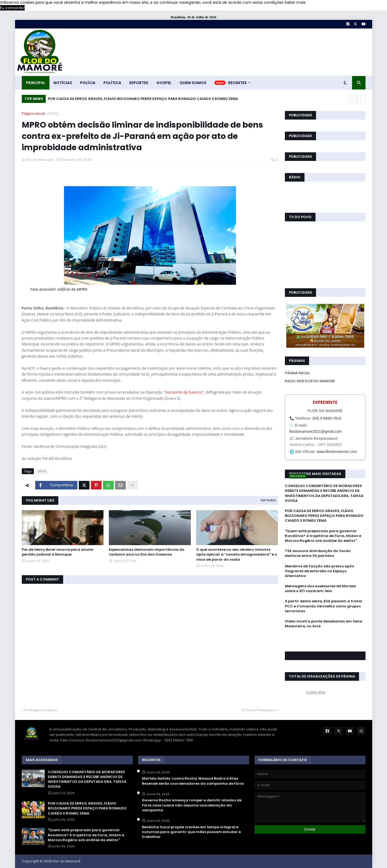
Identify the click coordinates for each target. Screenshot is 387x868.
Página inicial (33, 114)
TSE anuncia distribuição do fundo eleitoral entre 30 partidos (318, 553)
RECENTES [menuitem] (237, 83)
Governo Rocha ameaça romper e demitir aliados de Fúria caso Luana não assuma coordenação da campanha (192, 805)
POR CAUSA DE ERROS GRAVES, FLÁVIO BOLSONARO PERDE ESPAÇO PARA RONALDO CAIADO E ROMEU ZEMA (143, 99)
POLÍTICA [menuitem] (112, 83)
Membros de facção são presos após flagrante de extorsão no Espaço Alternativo (319, 571)
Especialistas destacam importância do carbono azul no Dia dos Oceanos (147, 552)
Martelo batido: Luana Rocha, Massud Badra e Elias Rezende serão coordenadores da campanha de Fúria (193, 781)
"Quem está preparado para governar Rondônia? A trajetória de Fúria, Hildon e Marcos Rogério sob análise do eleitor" (323, 536)
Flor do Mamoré (67, 861)
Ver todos (268, 500)
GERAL (53, 114)
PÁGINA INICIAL (297, 373)
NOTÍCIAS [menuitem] (63, 83)
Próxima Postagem (259, 710)
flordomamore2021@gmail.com (316, 431)
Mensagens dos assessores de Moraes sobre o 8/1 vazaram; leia (320, 589)
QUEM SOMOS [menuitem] (193, 83)
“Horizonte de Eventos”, (185, 392)
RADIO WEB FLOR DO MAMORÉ (310, 381)
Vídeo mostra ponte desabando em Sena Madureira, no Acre (324, 624)
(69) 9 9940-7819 (327, 418)
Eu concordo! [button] (12, 8)
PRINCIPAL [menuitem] (36, 83)
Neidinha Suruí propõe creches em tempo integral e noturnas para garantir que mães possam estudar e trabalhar (191, 832)
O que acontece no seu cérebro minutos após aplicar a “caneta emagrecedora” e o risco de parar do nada (237, 554)
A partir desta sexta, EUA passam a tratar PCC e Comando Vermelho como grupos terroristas (324, 606)
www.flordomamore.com (337, 452)
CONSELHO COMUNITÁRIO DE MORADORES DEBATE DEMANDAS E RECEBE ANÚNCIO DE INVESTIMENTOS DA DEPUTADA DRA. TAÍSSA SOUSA (324, 493)
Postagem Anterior (41, 710)
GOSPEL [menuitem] (164, 83)
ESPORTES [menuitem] (139, 83)
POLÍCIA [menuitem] (88, 83)
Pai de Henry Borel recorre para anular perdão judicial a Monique (58, 552)
